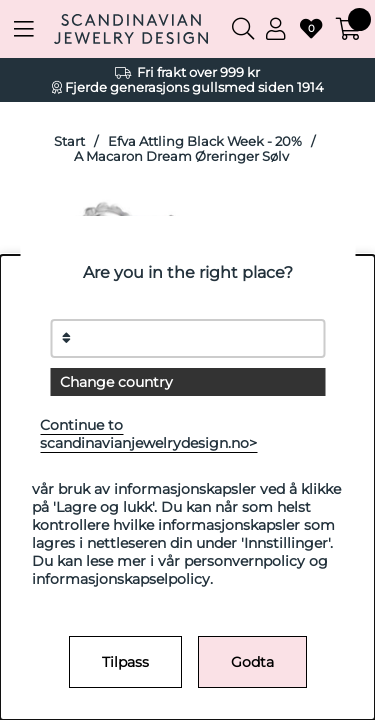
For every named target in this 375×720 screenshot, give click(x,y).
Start (69, 141)
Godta (252, 662)
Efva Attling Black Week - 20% (205, 141)
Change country (116, 382)
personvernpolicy (244, 561)
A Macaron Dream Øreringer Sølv (181, 156)
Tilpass (125, 662)
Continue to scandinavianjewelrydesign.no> (148, 434)
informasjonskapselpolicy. (122, 579)
